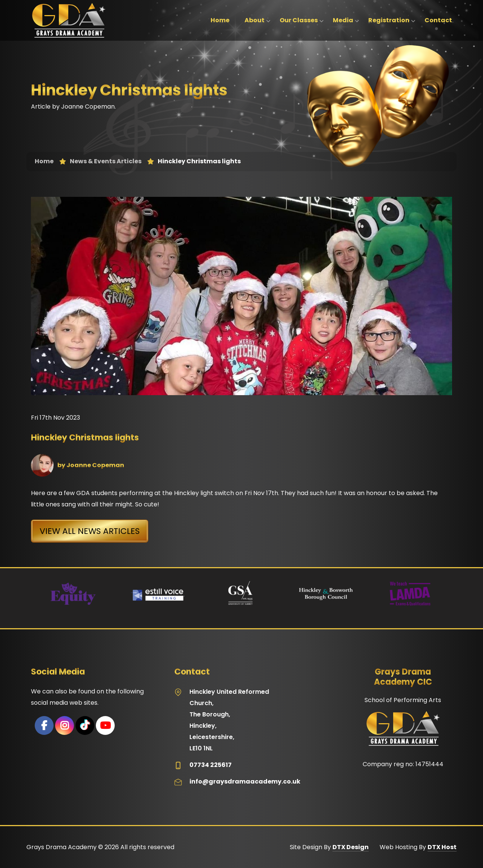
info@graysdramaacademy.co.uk (245, 781)
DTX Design (351, 847)
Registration (389, 20)
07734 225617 (211, 765)
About (255, 20)
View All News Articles (90, 531)
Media (343, 20)
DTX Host (442, 847)
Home (220, 20)
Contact (438, 20)
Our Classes (299, 20)
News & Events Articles (106, 161)
